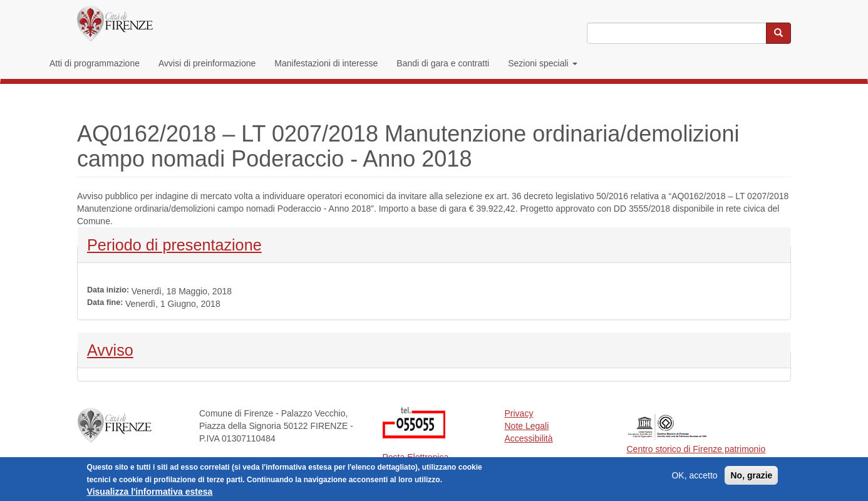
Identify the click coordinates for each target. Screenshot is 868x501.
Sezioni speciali (542, 63)
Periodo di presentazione (174, 244)
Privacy (519, 413)
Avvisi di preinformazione (207, 63)
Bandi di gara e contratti (443, 63)
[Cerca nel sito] (778, 33)
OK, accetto (694, 478)
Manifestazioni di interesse (326, 63)
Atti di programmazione (95, 63)
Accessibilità (529, 438)
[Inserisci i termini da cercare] (677, 33)
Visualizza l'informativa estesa (150, 495)
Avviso (120, 349)
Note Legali (527, 426)
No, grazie (751, 478)
